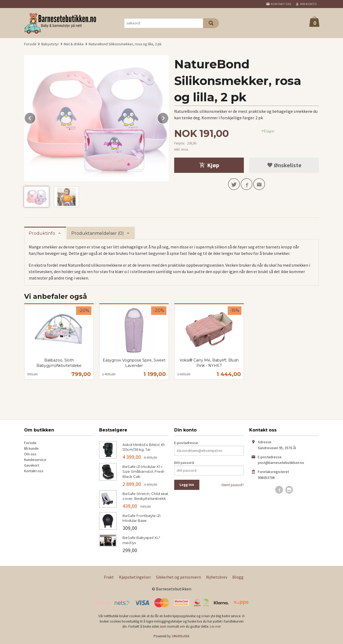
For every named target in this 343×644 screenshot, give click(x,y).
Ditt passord (184, 463)
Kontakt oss (34, 471)
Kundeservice (35, 460)
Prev (36, 117)
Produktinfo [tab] (42, 233)
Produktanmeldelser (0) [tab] (98, 233)
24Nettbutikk (180, 636)
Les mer (215, 626)
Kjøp (209, 165)
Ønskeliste (284, 165)
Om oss (30, 454)
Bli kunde (31, 448)
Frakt (109, 577)
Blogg (238, 577)
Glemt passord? (233, 485)
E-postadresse (186, 443)
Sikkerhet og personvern (178, 577)
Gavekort (32, 465)
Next (169, 117)
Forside (30, 44)
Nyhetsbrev (217, 577)
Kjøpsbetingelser (135, 577)
